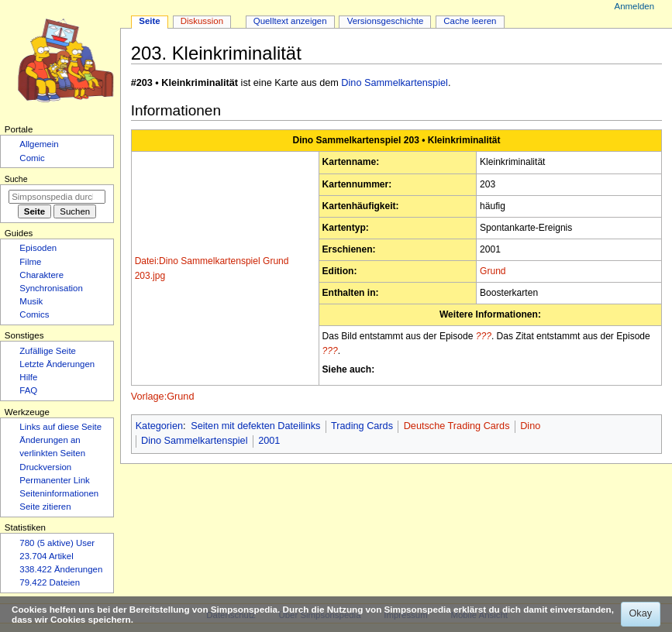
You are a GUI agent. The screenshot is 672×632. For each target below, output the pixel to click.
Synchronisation (51, 288)
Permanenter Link (54, 480)
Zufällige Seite (48, 351)
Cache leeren (470, 21)
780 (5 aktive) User (57, 543)
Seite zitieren (45, 507)
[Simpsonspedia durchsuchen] (57, 197)
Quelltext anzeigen (290, 21)
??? (484, 336)
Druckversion (45, 467)
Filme (30, 262)
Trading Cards (362, 426)
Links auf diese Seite (60, 427)
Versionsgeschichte (386, 21)
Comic (32, 158)
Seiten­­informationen (59, 493)
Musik (31, 301)
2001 (269, 441)
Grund (493, 271)
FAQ (28, 390)
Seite (149, 21)
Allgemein (39, 144)
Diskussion (202, 21)
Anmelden (635, 6)
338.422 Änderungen (61, 569)
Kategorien (159, 426)
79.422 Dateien (50, 582)
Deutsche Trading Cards (457, 426)
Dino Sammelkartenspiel (395, 83)
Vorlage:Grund (163, 397)
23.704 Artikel (46, 556)
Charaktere (41, 275)
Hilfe (28, 377)
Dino (530, 426)
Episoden (38, 248)
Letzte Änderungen (57, 364)
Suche (16, 179)
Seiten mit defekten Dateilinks (255, 426)
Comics (34, 314)
